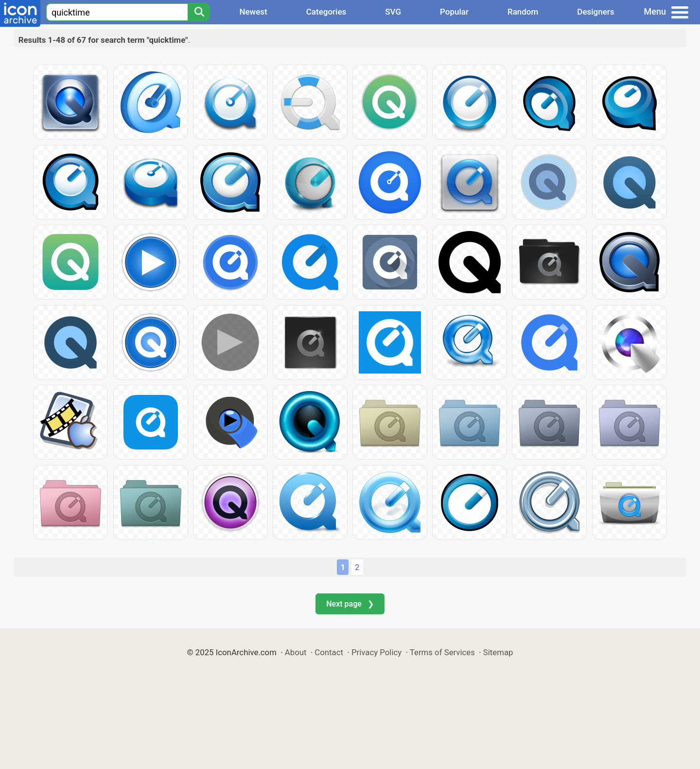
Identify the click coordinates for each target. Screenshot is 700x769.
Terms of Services (442, 652)
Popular (454, 12)
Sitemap (498, 652)
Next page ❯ (350, 604)
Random (523, 12)
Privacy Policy (376, 652)
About (296, 652)
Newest (253, 12)
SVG (393, 12)
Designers (595, 12)
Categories (326, 12)
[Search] (199, 12)
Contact (329, 652)
